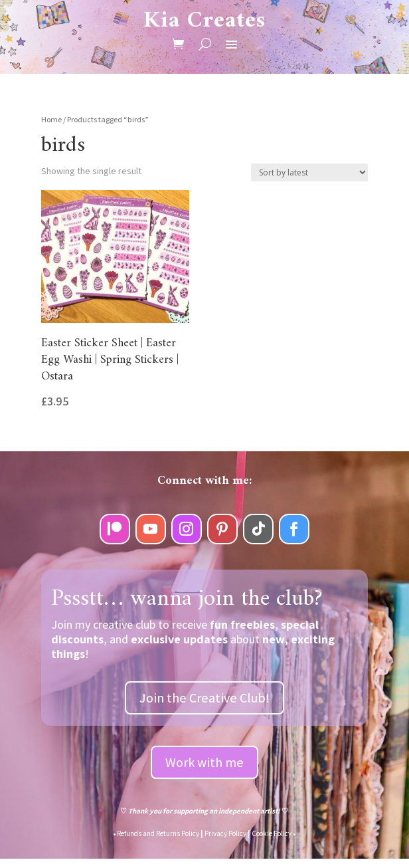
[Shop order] (309, 172)
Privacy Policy (225, 833)
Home (51, 119)
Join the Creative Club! (204, 698)
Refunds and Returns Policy (158, 833)
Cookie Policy (272, 833)
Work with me (204, 762)
